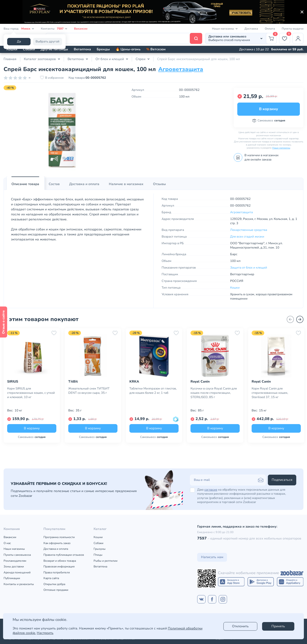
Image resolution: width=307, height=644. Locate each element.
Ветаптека (82, 49)
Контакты (54, 29)
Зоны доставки (14, 566)
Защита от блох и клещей (249, 268)
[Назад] (290, 319)
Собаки (29, 49)
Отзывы (159, 184)
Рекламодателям (15, 561)
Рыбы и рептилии (106, 561)
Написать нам (212, 557)
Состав (54, 184)
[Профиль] (298, 38)
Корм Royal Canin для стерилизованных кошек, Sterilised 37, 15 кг (270, 393)
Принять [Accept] (278, 626)
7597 (202, 538)
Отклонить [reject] (240, 626)
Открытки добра (54, 584)
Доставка (251, 29)
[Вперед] (300, 319)
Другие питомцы (54, 49)
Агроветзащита (181, 69)
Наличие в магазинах (126, 184)
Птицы (98, 555)
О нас (7, 543)
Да (19, 42)
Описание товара (25, 184)
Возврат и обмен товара (60, 561)
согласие (211, 490)
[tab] (25, 184)
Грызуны (100, 549)
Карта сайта (51, 578)
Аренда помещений (17, 572)
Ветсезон (156, 49)
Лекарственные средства (249, 230)
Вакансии (81, 29)
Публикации (12, 578)
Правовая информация (59, 566)
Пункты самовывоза (17, 555)
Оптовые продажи (56, 590)
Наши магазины (281, 148)
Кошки (12, 49)
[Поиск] (124, 38)
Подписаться (282, 480)
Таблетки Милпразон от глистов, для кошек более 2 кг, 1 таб (153, 391)
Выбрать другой (48, 42)
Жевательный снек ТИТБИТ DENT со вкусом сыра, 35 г (89, 391)
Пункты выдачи (293, 29)
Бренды (103, 49)
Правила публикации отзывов (64, 555)
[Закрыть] (302, 12)
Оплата (270, 29)
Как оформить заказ (57, 543)
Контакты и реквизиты (19, 584)
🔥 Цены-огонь (128, 49)
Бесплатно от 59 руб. (287, 49)
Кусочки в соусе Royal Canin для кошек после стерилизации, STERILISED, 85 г (214, 393)
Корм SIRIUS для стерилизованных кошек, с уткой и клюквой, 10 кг (31, 393)
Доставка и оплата (84, 184)
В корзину (269, 109)
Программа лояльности (59, 537)
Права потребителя (57, 572)
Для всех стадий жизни (247, 237)
